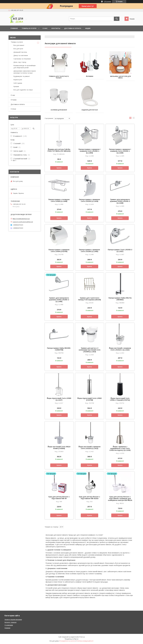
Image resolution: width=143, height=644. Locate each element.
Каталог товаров (11, 622)
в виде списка (134, 118)
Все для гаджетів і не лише (23, 90)
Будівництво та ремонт (22, 76)
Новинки (7, 628)
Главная (14, 28)
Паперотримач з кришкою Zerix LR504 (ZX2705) (59, 251)
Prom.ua (82, 637)
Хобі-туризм (18, 83)
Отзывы (14, 100)
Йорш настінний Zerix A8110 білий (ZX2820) (59, 448)
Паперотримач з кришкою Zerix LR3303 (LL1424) (89, 200)
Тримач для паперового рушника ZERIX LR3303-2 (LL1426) (120, 201)
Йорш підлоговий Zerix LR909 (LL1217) (59, 399)
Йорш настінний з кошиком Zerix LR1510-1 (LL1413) (120, 349)
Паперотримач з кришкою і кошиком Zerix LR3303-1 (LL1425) (120, 151)
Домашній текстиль (20, 52)
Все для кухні (18, 49)
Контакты (56, 28)
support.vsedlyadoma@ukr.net (23, 222)
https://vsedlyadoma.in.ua (21, 219)
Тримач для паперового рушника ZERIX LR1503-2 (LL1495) (59, 300)
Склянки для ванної (59, 110)
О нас (45, 28)
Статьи (13, 109)
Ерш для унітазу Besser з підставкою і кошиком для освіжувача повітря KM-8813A (120, 498)
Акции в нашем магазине (13, 620)
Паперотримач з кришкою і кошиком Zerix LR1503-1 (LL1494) (89, 151)
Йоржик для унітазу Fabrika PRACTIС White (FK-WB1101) (59, 150)
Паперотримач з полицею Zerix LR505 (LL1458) (59, 200)
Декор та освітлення (21, 55)
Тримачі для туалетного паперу (59, 77)
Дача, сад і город (20, 62)
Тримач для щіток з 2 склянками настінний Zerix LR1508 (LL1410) (90, 350)
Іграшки (16, 86)
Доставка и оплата (73, 28)
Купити (59, 168)
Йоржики (90, 76)
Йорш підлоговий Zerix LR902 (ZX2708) (89, 399)
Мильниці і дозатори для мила (120, 77)
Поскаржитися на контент (67, 641)
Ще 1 (14, 160)
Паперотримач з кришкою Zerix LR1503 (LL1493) (89, 251)
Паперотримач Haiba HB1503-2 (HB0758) (59, 349)
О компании (9, 625)
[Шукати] (117, 19)
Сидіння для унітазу (90, 110)
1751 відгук (107, 2)
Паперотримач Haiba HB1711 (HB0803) (120, 299)
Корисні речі (18, 80)
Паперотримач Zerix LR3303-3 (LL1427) (120, 251)
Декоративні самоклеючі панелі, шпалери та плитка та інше (25, 72)
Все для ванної (19, 45)
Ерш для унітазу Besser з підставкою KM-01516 (89, 498)
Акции (88, 28)
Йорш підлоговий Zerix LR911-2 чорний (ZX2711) (120, 399)
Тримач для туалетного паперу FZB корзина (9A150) (89, 299)
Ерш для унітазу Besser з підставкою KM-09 (59, 498)
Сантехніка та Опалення (22, 59)
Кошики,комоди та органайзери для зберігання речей (25, 67)
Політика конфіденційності (85, 641)
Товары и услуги (29, 28)
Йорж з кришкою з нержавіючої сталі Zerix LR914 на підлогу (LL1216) (120, 448)
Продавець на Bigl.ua (71, 639)
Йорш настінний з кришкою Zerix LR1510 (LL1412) (90, 448)
